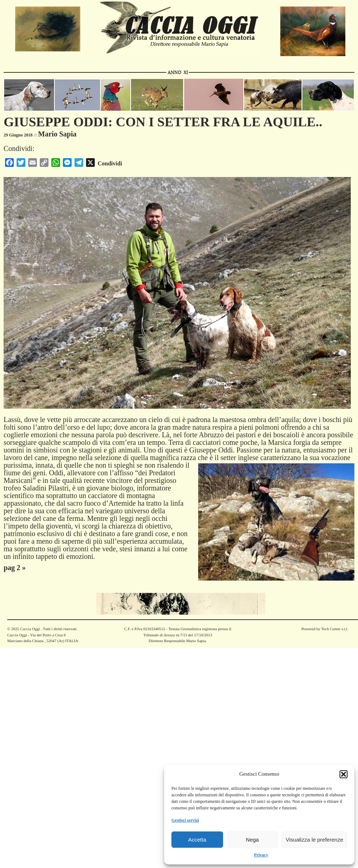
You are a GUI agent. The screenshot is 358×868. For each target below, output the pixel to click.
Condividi (110, 163)
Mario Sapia (57, 134)
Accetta (197, 840)
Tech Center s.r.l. (335, 629)
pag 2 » (15, 568)
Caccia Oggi (30, 629)
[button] (344, 774)
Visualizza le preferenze (314, 840)
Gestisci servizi (185, 820)
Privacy (261, 855)
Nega (252, 840)
